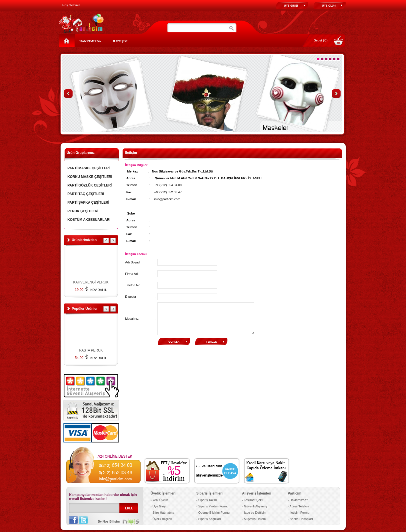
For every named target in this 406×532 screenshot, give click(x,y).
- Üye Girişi (158, 506)
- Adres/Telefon (298, 506)
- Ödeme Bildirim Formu (213, 513)
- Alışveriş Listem (254, 519)
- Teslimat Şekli (253, 500)
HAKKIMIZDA (90, 41)
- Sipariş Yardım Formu (212, 506)
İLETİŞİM (120, 41)
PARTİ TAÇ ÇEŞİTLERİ (86, 194)
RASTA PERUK (91, 350)
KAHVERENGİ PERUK (91, 282)
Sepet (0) (321, 40)
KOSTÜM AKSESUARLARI (89, 220)
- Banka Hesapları (300, 519)
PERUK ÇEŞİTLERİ (83, 211)
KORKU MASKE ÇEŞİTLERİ (90, 177)
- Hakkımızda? (298, 500)
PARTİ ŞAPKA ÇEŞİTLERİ (88, 203)
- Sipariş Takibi (206, 500)
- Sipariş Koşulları (209, 519)
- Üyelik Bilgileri (161, 519)
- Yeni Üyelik (159, 500)
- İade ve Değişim (254, 513)
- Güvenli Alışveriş (255, 506)
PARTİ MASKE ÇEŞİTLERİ (89, 168)
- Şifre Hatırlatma (162, 513)
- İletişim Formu (299, 513)
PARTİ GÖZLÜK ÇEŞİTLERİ (90, 185)
